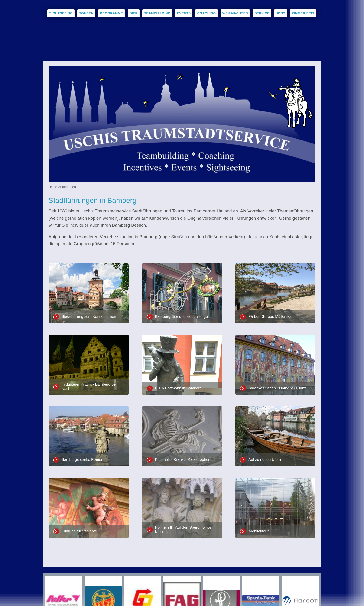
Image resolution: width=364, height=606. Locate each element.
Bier (134, 13)
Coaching (206, 13)
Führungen (68, 187)
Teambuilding (157, 13)
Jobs (281, 13)
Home (53, 187)
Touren (86, 13)
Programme (112, 13)
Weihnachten (235, 13)
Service (262, 13)
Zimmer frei (303, 13)
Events (184, 13)
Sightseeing (61, 13)
